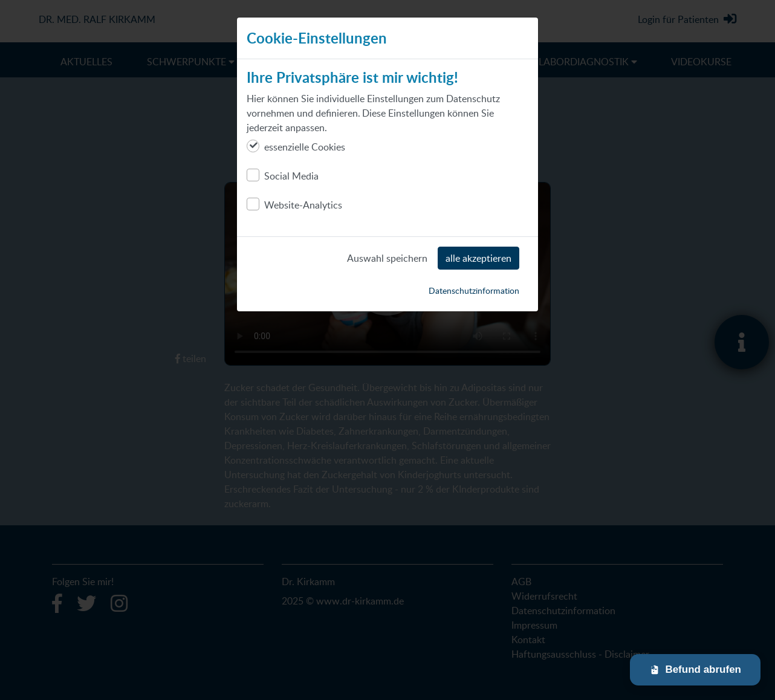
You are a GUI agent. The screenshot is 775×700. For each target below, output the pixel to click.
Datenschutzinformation (474, 290)
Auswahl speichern (387, 258)
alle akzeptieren (478, 258)
